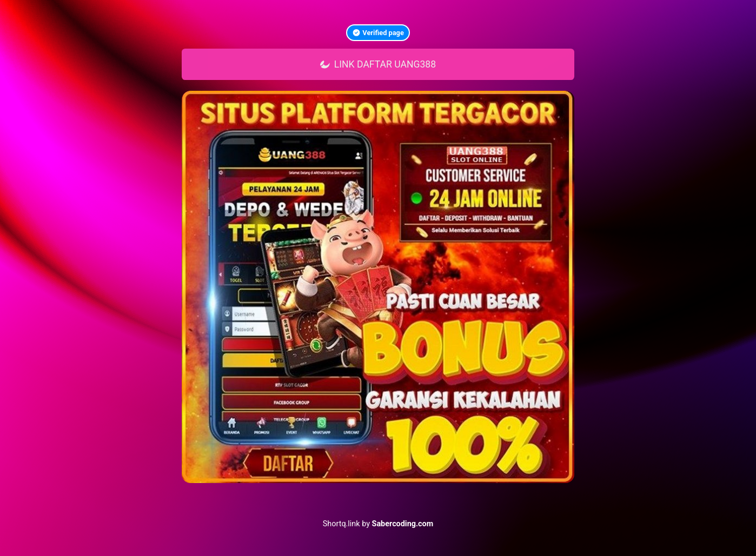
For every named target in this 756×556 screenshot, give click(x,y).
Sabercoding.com (403, 524)
